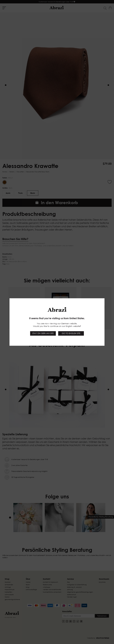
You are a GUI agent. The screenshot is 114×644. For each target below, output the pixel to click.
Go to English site (71, 333)
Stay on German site (43, 333)
